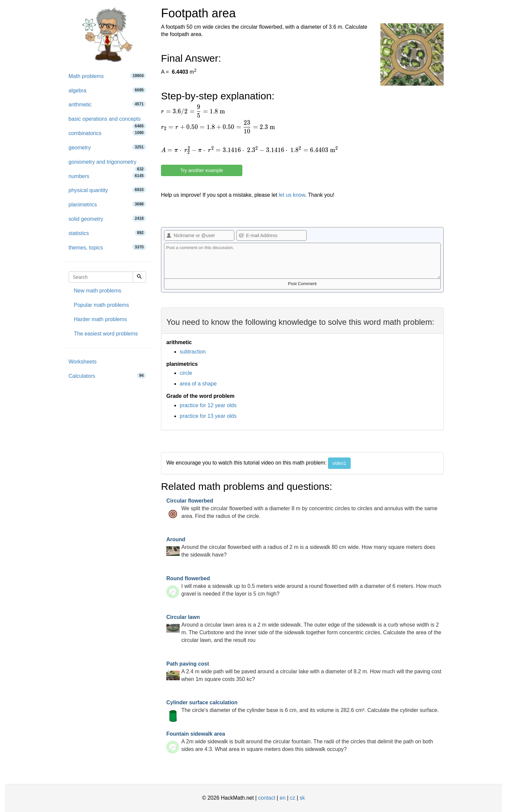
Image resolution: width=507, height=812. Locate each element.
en (283, 798)
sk (302, 798)
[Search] (139, 277)
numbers (107, 176)
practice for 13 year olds (208, 416)
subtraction (193, 352)
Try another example (202, 170)
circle (186, 373)
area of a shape (198, 384)
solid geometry (107, 219)
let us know (292, 195)
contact (267, 798)
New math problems (98, 291)
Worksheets (83, 362)
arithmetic (107, 104)
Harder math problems (100, 319)
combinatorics (107, 133)
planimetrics (107, 204)
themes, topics (107, 247)
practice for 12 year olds (208, 405)
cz (293, 798)
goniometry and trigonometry (107, 164)
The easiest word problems (106, 334)
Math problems (107, 76)
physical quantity (107, 190)
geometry (107, 147)
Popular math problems (101, 305)
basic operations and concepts (107, 121)
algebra (107, 90)
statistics (107, 233)
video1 (339, 463)
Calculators (107, 376)
